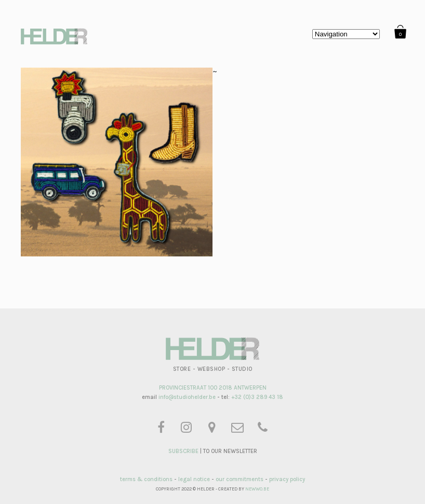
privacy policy (287, 479)
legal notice (194, 479)
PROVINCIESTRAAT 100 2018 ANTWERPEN (213, 388)
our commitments (240, 479)
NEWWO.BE (257, 489)
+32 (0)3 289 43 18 (257, 397)
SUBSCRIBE (183, 451)
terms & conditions (146, 479)
